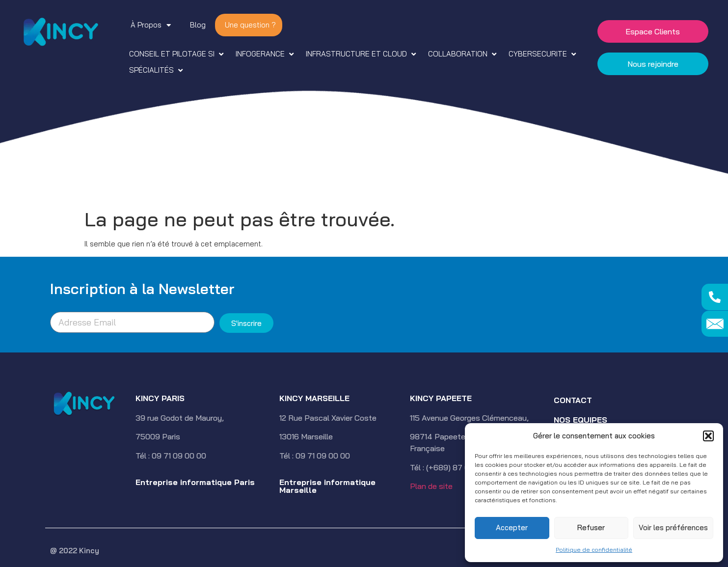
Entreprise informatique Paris (195, 482)
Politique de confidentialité (594, 550)
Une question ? (250, 25)
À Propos (151, 25)
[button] (708, 436)
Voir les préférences (673, 527)
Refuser (591, 527)
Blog (198, 25)
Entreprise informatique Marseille (327, 486)
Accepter (512, 527)
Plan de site (431, 486)
